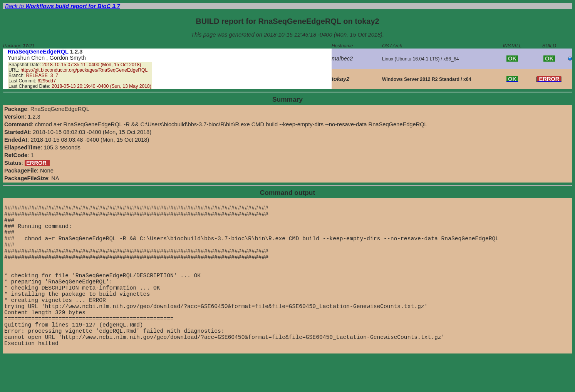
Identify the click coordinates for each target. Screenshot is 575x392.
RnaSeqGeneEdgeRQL (38, 52)
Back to (63, 6)
